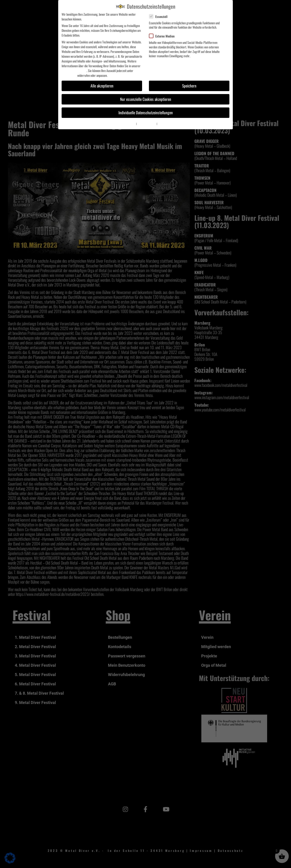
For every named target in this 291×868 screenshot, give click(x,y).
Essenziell (160, 16)
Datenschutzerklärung (74, 71)
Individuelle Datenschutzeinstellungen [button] (146, 112)
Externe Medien (164, 36)
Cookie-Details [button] (130, 124)
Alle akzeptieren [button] (102, 86)
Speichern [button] (189, 86)
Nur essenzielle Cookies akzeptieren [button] (146, 99)
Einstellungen (69, 75)
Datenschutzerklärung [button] (147, 124)
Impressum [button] (163, 124)
